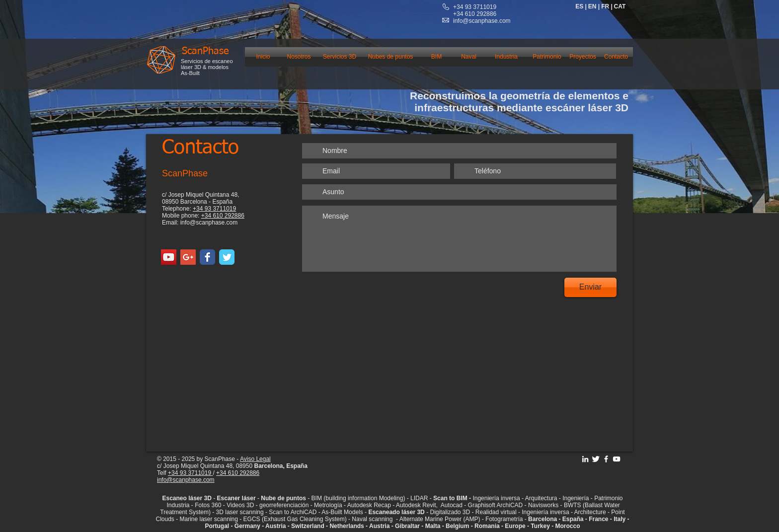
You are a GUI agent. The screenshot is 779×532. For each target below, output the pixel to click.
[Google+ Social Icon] (188, 257)
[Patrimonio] (547, 57)
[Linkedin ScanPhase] (585, 459)
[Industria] (506, 57)
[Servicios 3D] (340, 57)
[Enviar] (590, 287)
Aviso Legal (255, 459)
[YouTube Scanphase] (617, 459)
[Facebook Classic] (207, 257)
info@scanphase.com (482, 21)
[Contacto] (616, 57)
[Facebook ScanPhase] (606, 459)
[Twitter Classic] (227, 257)
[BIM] (436, 57)
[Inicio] (263, 57)
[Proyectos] (583, 57)
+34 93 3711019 (475, 7)
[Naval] (469, 57)
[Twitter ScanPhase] (596, 459)
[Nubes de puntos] (390, 57)
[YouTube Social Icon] (169, 257)
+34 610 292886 (223, 216)
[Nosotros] (299, 57)
